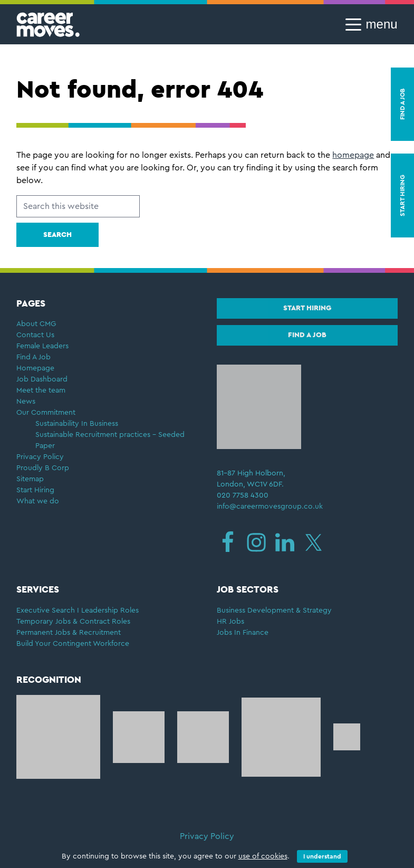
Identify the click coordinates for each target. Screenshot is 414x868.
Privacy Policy (40, 457)
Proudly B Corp (44, 468)
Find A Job (33, 357)
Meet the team (41, 390)
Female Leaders (42, 346)
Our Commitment (46, 413)
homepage (353, 155)
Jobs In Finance (243, 633)
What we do (38, 501)
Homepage (35, 368)
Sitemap (30, 479)
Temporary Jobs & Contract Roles (73, 622)
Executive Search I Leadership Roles (78, 611)
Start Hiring (35, 490)
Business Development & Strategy (274, 611)
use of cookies (263, 856)
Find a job (307, 335)
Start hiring (307, 308)
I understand (322, 856)
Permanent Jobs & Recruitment (69, 633)
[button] (368, 24)
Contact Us (35, 335)
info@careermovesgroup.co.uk (270, 507)
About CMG (36, 324)
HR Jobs (230, 622)
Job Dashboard (42, 379)
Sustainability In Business (77, 424)
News (26, 402)
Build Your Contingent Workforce (73, 644)
